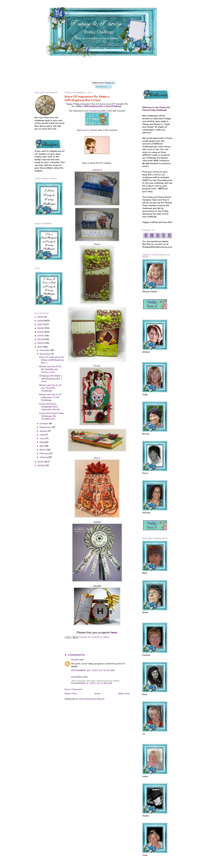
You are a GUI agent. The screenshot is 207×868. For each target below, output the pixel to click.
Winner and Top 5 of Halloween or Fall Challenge (50, 397)
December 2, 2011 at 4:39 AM (92, 683)
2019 (41, 317)
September (46, 427)
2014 (41, 336)
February (45, 453)
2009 (41, 465)
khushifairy (77, 677)
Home (97, 693)
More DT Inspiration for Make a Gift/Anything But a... (52, 360)
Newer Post (71, 693)
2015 (41, 332)
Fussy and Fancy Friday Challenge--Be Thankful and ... (51, 416)
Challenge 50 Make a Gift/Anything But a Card (51, 379)
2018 (41, 321)
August (44, 431)
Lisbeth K (97, 170)
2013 (41, 339)
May (42, 442)
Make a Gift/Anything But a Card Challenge (99, 106)
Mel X (97, 458)
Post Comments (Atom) (92, 699)
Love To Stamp (89, 130)
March (43, 450)
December (45, 350)
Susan (97, 366)
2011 (40, 347)
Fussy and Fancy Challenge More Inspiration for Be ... (50, 407)
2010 (41, 462)
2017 (41, 324)
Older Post (124, 693)
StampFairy (95, 111)
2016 (41, 328)
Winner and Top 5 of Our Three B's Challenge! (50, 388)
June (43, 438)
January (44, 457)
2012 (41, 343)
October (44, 423)
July (42, 435)
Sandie (75, 660)
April (42, 446)
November (45, 354)
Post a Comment (74, 689)
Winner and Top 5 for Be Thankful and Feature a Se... (50, 369)
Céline (97, 244)
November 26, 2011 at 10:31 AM (93, 670)
